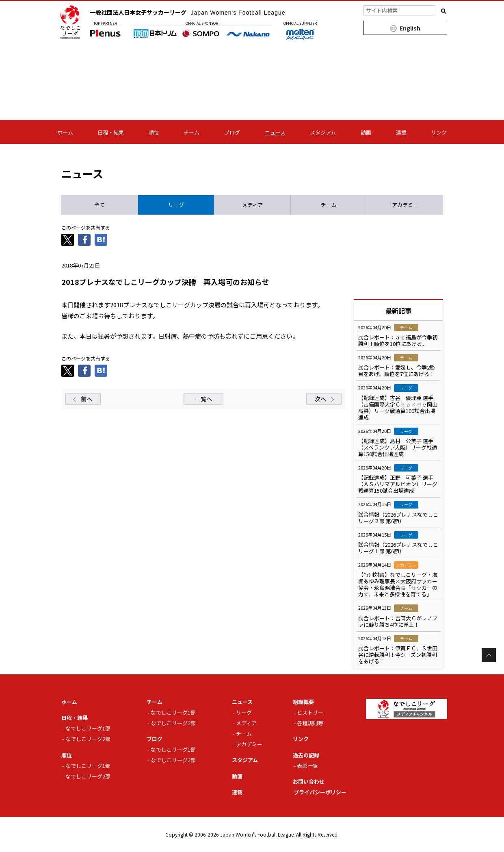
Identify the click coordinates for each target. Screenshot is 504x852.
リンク (439, 132)
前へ (87, 399)
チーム (191, 132)
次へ (320, 399)
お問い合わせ (309, 781)
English (410, 28)
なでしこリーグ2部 (88, 739)
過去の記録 (306, 755)
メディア (246, 723)
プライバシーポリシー (320, 792)
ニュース (275, 132)
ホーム (65, 132)
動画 (366, 132)
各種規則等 (310, 723)
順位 (154, 132)
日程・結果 (111, 132)
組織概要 (303, 702)
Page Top (489, 655)
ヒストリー (310, 712)
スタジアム (323, 132)
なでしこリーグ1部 (88, 728)
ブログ (232, 132)
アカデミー (249, 744)
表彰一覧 (307, 766)
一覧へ (203, 399)
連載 (401, 132)
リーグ (244, 712)
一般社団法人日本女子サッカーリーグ (188, 12)
